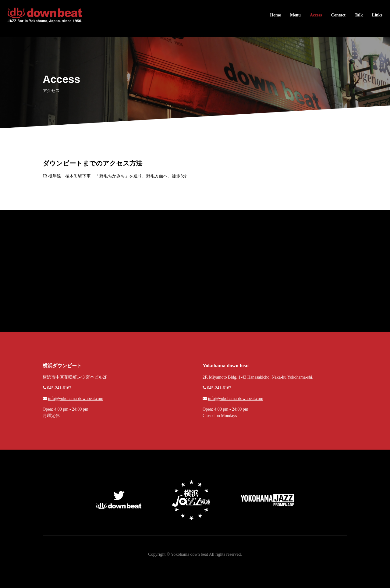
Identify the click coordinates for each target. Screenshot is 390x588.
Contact (338, 15)
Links (377, 15)
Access (316, 15)
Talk (359, 15)
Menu (295, 15)
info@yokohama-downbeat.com (76, 398)
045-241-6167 (59, 388)
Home (275, 15)
